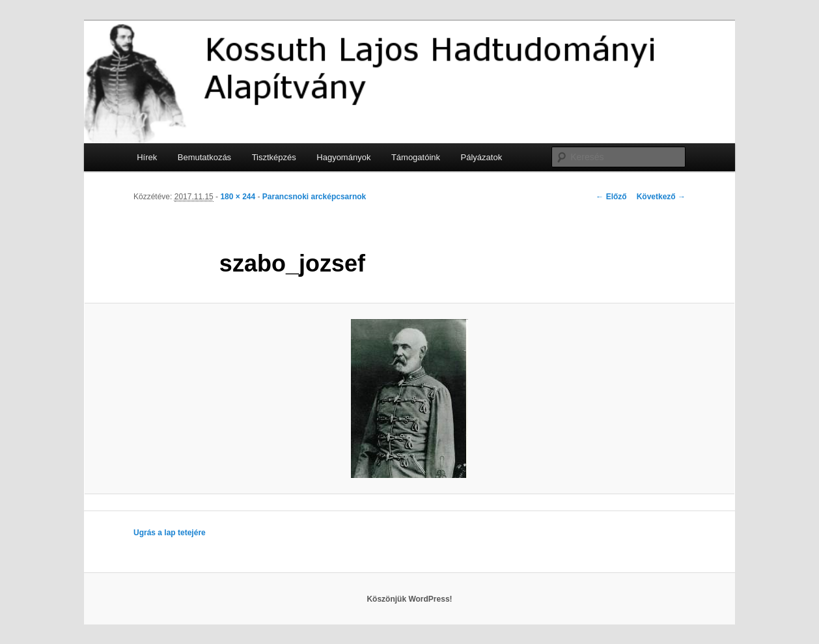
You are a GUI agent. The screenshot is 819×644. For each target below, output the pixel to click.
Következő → (661, 197)
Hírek (147, 157)
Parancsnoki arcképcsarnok (314, 197)
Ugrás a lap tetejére (170, 533)
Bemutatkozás (204, 157)
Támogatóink (416, 157)
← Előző (611, 197)
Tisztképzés (274, 157)
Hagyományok (343, 157)
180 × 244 (238, 197)
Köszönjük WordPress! (409, 599)
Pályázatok (482, 157)
